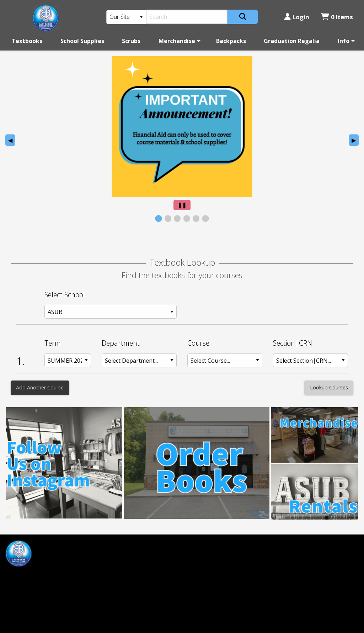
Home (104, 544)
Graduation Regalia (292, 41)
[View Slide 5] (196, 219)
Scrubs (131, 41)
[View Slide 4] (187, 219)
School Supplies (82, 41)
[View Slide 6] (205, 219)
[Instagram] (30, 577)
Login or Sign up (122, 568)
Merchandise (177, 41)
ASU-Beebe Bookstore (217, 544)
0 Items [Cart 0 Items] (337, 17)
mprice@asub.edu (29, 595)
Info (344, 41)
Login (297, 17)
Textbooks (27, 41)
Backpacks (231, 41)
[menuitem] (27, 41)
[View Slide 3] (177, 219)
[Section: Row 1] (311, 360)
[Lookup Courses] (329, 388)
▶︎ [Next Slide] (355, 141)
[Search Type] (126, 17)
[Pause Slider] (182, 205)
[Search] (187, 17)
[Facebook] (14, 577)
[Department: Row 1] (139, 360)
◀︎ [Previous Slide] (12, 141)
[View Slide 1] (158, 219)
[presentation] (182, 127)
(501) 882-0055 (207, 557)
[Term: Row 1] (68, 360)
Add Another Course (40, 387)
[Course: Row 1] (225, 360)
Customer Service (120, 557)
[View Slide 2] (168, 219)
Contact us (111, 580)
